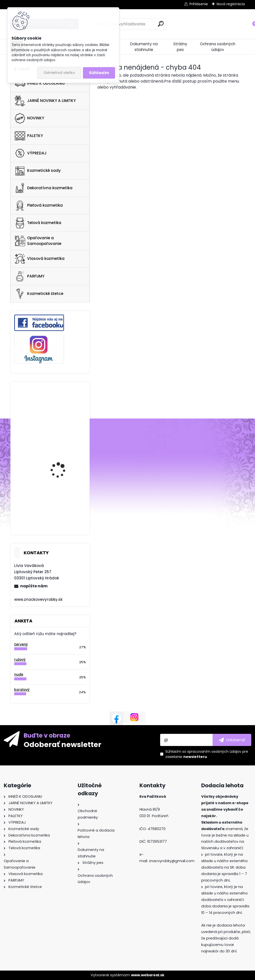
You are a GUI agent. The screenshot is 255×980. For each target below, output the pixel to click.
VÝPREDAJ (31, 153)
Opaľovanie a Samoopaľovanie (38, 241)
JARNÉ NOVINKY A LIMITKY (45, 101)
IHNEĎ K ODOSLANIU (40, 83)
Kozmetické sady (38, 171)
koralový (22, 690)
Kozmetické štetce (39, 294)
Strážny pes (180, 47)
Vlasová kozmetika (40, 259)
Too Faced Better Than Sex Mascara (63, 404)
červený (21, 644)
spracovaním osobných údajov (214, 751)
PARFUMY (30, 276)
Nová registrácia (231, 4)
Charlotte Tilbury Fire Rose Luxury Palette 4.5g (64, 490)
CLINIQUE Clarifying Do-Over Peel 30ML (64, 447)
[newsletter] (232, 740)
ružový (20, 660)
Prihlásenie (199, 4)
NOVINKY (29, 118)
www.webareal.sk (148, 975)
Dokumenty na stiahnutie (144, 47)
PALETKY (29, 136)
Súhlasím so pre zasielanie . (207, 754)
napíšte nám (34, 586)
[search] (161, 24)
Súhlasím (99, 73)
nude (19, 675)
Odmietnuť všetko (59, 73)
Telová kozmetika (38, 223)
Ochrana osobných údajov (218, 47)
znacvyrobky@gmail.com (172, 861)
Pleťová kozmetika (39, 206)
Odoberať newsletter (63, 744)
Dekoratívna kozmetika (44, 188)
